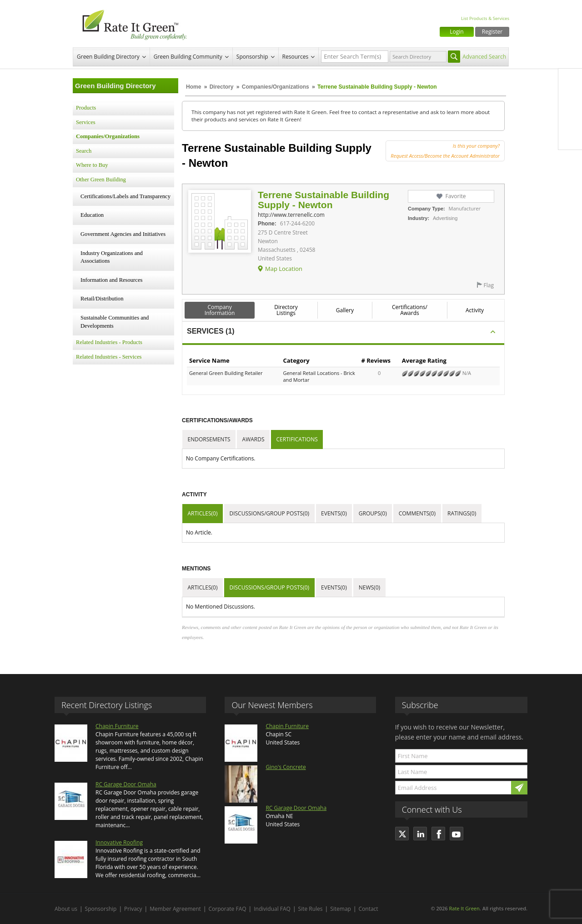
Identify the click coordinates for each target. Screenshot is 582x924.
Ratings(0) (462, 513)
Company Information (220, 310)
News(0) (369, 587)
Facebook (570, 80)
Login (457, 32)
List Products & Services (485, 18)
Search (84, 151)
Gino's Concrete (286, 767)
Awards (253, 439)
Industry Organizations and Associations (112, 257)
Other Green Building (101, 180)
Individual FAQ (272, 909)
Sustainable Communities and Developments (115, 322)
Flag (489, 285)
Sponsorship (252, 57)
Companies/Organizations (276, 87)
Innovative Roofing (119, 842)
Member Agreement (175, 909)
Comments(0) (417, 513)
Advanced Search (484, 57)
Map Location (284, 269)
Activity (475, 310)
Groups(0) (373, 513)
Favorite (455, 196)
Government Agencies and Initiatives (123, 234)
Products (86, 108)
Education (92, 215)
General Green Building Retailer (226, 373)
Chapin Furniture (117, 726)
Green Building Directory (108, 57)
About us (66, 909)
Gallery (345, 310)
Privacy (133, 909)
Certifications (297, 439)
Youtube (570, 138)
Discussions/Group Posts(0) (269, 513)
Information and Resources (111, 280)
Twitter (570, 100)
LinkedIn (570, 119)
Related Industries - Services (109, 357)
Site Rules (311, 909)
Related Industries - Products (109, 342)
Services (86, 122)
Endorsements (209, 439)
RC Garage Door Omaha (126, 784)
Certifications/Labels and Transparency (125, 196)
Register (492, 32)
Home (193, 87)
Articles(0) (203, 513)
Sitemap (341, 909)
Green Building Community (188, 57)
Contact (369, 909)
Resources (296, 57)
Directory (222, 87)
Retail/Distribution (102, 299)
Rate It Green (464, 908)
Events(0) (334, 513)
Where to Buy (92, 165)
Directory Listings (286, 310)
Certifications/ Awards (410, 310)
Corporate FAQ (228, 909)
